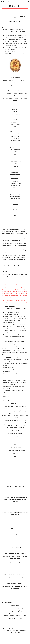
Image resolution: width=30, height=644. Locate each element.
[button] (2, 2)
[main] (15, 7)
